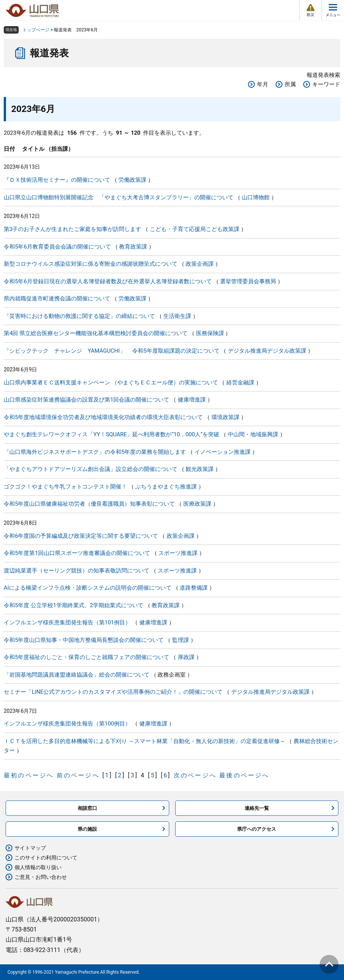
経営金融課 (240, 383)
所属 (290, 84)
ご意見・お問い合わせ (41, 877)
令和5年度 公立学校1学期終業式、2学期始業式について (74, 605)
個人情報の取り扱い (38, 867)
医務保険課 (210, 333)
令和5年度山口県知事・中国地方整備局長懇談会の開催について (84, 640)
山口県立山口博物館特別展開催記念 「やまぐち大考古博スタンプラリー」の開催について (119, 197)
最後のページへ (244, 775)
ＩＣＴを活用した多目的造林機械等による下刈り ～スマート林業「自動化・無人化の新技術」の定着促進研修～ (145, 741)
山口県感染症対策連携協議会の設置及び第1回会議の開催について (86, 400)
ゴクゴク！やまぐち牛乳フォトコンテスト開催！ (65, 487)
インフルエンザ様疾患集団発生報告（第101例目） (67, 622)
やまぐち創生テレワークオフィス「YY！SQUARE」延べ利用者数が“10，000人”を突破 (111, 434)
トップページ (36, 30)
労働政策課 (132, 180)
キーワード (326, 84)
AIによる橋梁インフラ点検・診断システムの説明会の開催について (88, 588)
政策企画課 (200, 264)
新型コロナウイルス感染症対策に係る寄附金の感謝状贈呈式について (91, 264)
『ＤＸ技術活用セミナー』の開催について (57, 180)
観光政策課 (200, 469)
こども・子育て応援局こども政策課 (195, 229)
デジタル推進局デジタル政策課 (267, 351)
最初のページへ (29, 775)
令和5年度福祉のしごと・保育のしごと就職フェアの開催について (86, 657)
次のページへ (195, 775)
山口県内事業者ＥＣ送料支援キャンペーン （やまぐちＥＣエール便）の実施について (111, 383)
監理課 (181, 640)
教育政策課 (133, 247)
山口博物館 (256, 197)
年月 (263, 84)
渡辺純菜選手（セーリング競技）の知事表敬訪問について (77, 571)
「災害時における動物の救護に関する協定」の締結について (79, 316)
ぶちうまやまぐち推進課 (166, 487)
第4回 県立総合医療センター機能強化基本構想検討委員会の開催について (96, 333)
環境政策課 (225, 417)
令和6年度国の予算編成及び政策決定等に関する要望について (81, 536)
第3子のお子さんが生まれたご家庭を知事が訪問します (72, 229)
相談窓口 (87, 808)
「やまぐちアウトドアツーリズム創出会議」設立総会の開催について (91, 469)
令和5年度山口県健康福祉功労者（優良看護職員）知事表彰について (89, 504)
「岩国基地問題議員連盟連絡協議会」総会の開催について (77, 675)
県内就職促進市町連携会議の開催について (57, 299)
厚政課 (186, 657)
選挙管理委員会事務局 (248, 281)
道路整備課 (194, 588)
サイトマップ (30, 848)
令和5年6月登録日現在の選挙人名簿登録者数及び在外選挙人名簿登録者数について (108, 281)
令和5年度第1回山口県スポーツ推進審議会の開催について (77, 553)
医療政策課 (197, 504)
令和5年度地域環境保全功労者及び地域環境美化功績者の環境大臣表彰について (103, 417)
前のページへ (78, 775)
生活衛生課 (177, 316)
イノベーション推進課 (223, 452)
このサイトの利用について (46, 858)
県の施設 (87, 829)
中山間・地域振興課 (253, 434)
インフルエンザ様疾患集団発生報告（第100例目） (67, 724)
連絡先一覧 (257, 808)
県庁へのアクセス (257, 829)
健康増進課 (192, 400)
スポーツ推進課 (178, 553)
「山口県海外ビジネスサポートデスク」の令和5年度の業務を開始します (95, 452)
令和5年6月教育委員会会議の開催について (57, 247)
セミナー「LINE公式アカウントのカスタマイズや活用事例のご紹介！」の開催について (113, 692)
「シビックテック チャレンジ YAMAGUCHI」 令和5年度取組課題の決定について (112, 351)
